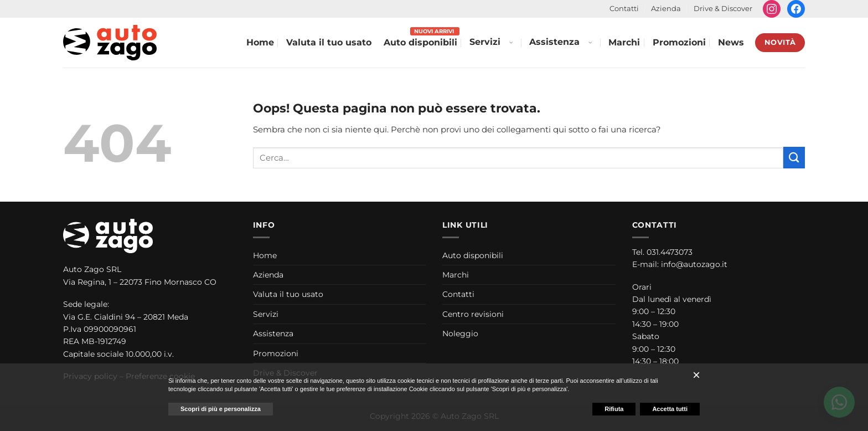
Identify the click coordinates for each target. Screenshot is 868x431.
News (731, 42)
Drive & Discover (723, 9)
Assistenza (554, 42)
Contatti (624, 9)
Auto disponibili (420, 42)
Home (260, 42)
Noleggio (460, 333)
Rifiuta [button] (614, 409)
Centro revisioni (473, 314)
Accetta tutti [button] (670, 409)
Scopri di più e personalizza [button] (221, 409)
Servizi (485, 42)
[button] (696, 375)
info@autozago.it (694, 264)
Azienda (666, 9)
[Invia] (794, 158)
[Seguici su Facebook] (796, 9)
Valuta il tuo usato (329, 42)
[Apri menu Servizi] (510, 43)
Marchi (624, 42)
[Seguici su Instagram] (772, 9)
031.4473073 (670, 252)
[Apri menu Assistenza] (590, 43)
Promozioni (679, 42)
